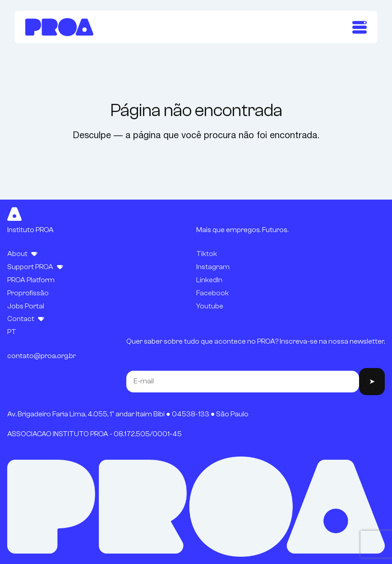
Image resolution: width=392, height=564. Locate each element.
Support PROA (30, 267)
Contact (21, 319)
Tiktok (207, 254)
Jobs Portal (26, 306)
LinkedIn (209, 280)
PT (12, 332)
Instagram (213, 267)
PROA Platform (31, 280)
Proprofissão (28, 293)
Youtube (210, 306)
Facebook (212, 293)
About (17, 254)
